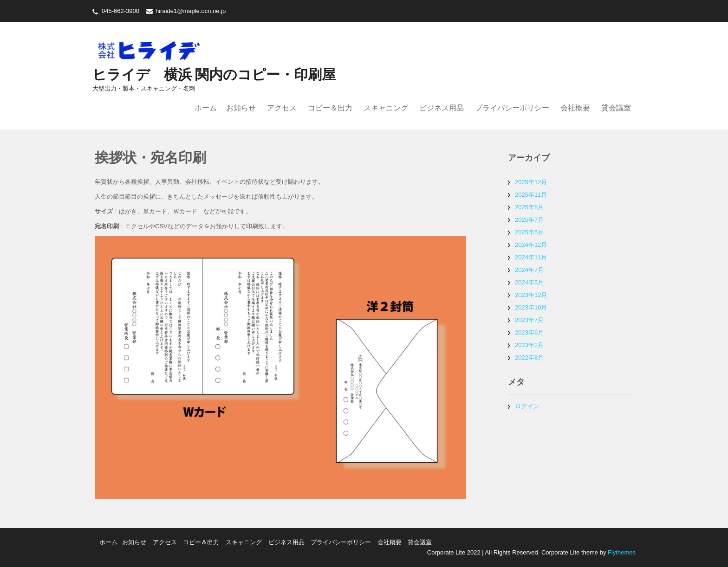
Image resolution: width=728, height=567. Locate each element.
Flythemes (621, 552)
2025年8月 (529, 207)
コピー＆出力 (330, 108)
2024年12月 (531, 245)
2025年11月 (531, 195)
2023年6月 (529, 332)
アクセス (282, 108)
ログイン (527, 406)
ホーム (206, 108)
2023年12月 (531, 295)
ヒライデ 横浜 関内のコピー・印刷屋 (214, 74)
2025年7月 (529, 220)
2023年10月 (531, 307)
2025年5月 (529, 232)
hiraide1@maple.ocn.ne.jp (191, 11)
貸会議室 (616, 108)
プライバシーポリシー (512, 108)
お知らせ (241, 108)
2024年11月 (531, 257)
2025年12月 (531, 182)
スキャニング (386, 108)
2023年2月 (529, 345)
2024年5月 (529, 282)
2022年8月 (529, 358)
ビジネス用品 (442, 108)
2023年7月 (529, 320)
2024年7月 (529, 270)
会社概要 (575, 108)
